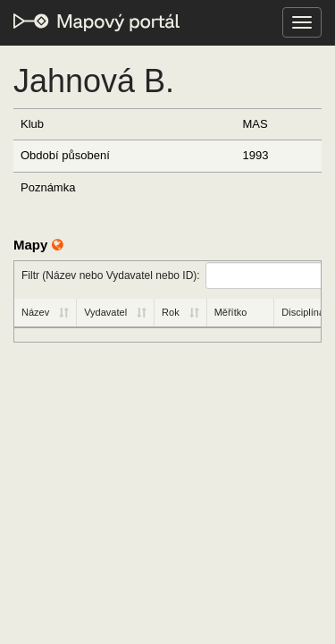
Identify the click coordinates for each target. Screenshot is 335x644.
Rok (171, 312)
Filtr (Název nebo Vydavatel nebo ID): (171, 275)
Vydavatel (105, 312)
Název (35, 312)
